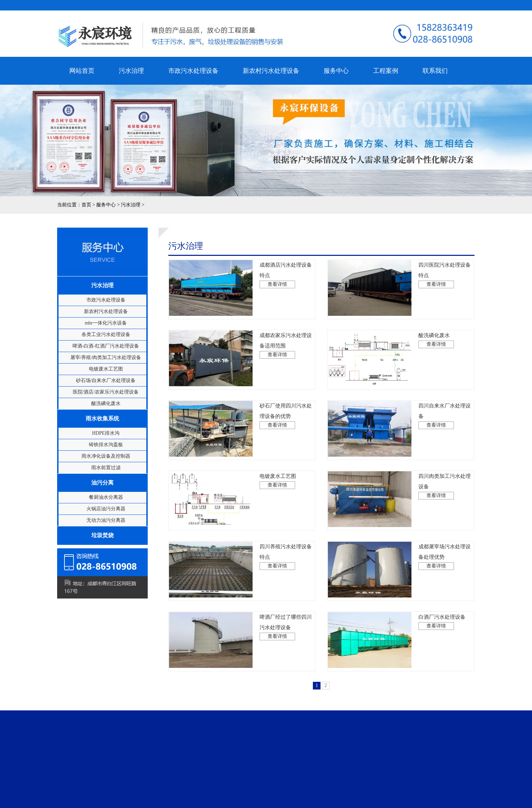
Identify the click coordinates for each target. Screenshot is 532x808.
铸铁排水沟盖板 (106, 445)
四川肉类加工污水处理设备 (445, 486)
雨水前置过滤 (106, 468)
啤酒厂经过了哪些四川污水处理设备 (286, 627)
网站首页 (84, 71)
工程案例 (386, 68)
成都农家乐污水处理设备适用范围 (286, 346)
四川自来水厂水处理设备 (445, 416)
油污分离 (102, 483)
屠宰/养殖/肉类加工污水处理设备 (106, 357)
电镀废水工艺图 (106, 369)
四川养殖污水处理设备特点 (286, 557)
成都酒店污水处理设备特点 (286, 275)
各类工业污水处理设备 (106, 334)
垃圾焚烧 (102, 535)
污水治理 (131, 68)
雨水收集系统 (102, 418)
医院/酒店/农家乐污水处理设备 (106, 392)
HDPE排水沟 (106, 433)
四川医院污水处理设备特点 (445, 275)
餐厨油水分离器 (106, 497)
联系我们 (433, 71)
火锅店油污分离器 (106, 509)
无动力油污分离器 (106, 520)
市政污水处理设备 (193, 68)
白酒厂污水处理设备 (442, 622)
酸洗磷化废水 (106, 403)
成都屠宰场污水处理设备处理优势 (445, 557)
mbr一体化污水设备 (106, 323)
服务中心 (336, 68)
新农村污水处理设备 (271, 68)
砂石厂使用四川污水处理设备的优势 (286, 416)
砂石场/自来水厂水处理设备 (106, 380)
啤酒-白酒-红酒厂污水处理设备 (106, 346)
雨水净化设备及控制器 (106, 456)
